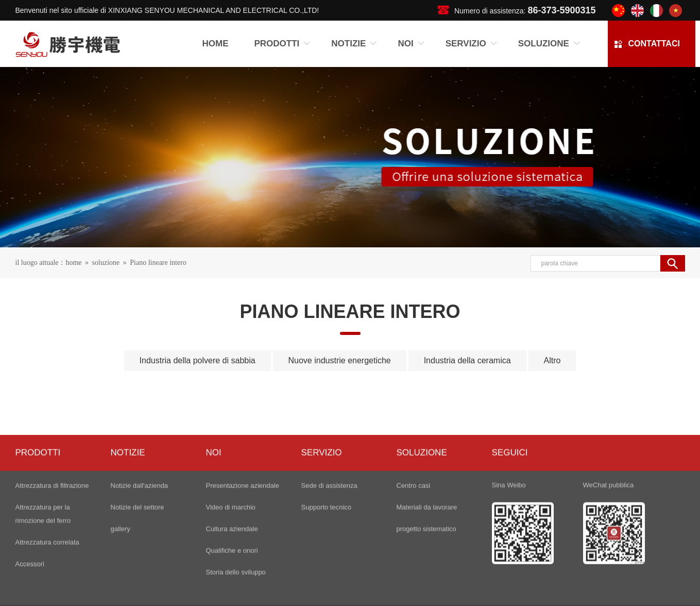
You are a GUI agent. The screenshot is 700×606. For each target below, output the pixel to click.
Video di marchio (231, 597)
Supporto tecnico (327, 597)
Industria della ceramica (467, 365)
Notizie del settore (138, 597)
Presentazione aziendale (243, 575)
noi (214, 542)
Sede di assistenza (329, 575)
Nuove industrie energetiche (340, 365)
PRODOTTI (38, 542)
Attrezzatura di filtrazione (52, 575)
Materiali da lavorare (427, 597)
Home (216, 45)
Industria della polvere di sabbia (198, 365)
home (73, 264)
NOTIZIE (128, 542)
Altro (552, 365)
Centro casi (414, 575)
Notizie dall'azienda (140, 575)
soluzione (106, 264)
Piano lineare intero (158, 264)
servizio (322, 542)
